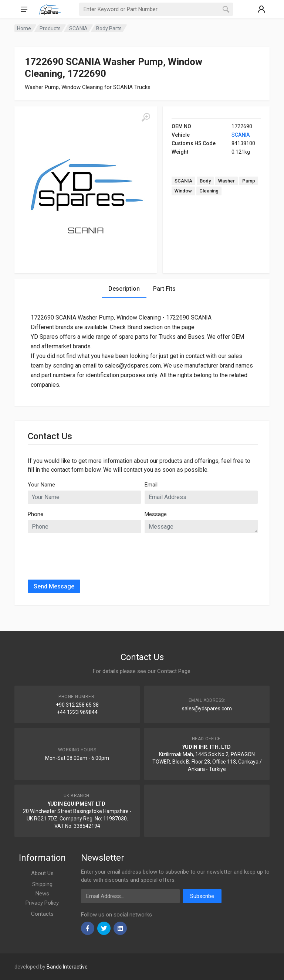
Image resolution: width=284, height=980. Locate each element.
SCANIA (241, 135)
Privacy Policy (42, 903)
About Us (42, 873)
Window (183, 191)
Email (151, 485)
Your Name (41, 485)
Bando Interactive (67, 967)
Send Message (54, 586)
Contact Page (174, 671)
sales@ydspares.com (207, 708)
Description (124, 289)
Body (205, 181)
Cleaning (209, 191)
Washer (226, 181)
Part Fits (164, 289)
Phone (35, 514)
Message (156, 514)
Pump (249, 181)
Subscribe (202, 896)
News (42, 894)
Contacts (42, 914)
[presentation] (84, 553)
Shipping (42, 884)
